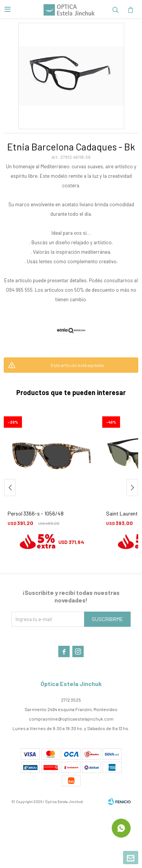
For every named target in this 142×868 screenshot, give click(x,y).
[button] (132, 488)
